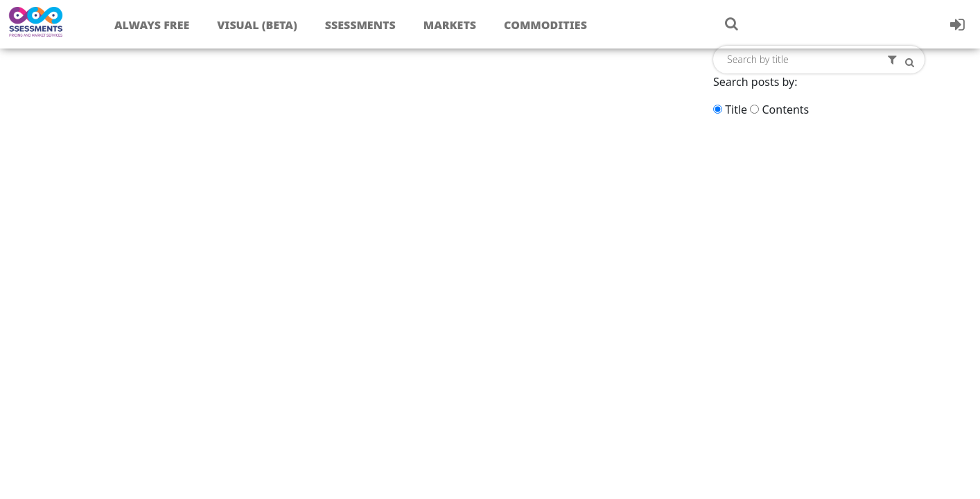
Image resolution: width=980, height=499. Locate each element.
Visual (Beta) (257, 25)
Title (736, 110)
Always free (152, 25)
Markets (450, 25)
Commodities (545, 25)
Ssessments (360, 25)
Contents (785, 110)
